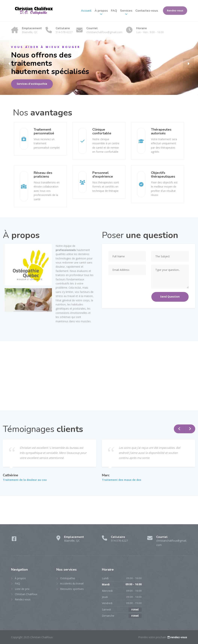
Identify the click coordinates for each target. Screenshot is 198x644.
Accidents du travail (72, 583)
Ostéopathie (68, 578)
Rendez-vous (175, 10)
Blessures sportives (72, 589)
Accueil (86, 11)
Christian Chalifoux (26, 594)
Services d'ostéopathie (32, 84)
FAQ (114, 11)
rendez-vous (177, 637)
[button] (10, 64)
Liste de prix (22, 589)
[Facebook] (14, 540)
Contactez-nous (147, 11)
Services (126, 11)
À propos (101, 11)
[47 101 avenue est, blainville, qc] (99, 376)
